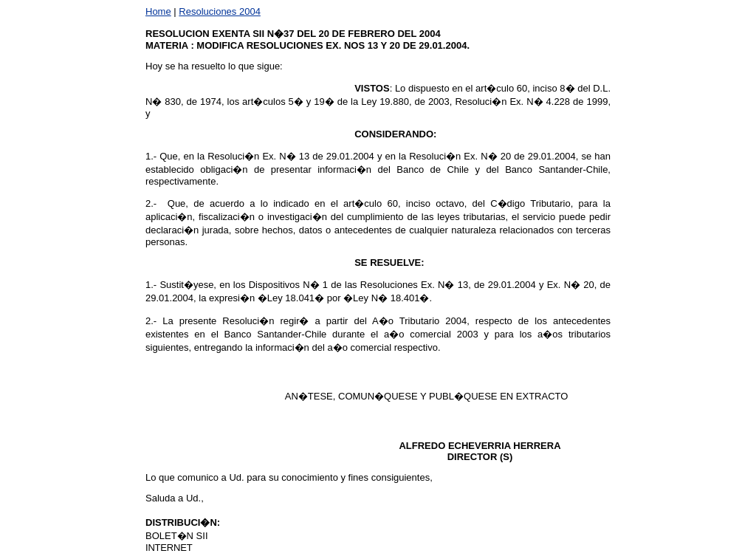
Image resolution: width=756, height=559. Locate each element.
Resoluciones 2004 (220, 11)
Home (158, 11)
